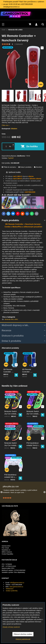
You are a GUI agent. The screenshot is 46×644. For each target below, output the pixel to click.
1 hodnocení (19, 44)
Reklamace (10, 589)
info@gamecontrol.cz (17, 583)
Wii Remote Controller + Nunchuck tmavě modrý (28, 370)
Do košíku (32, 146)
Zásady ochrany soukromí (11, 627)
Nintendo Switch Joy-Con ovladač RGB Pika (12, 410)
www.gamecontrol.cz (16, 587)
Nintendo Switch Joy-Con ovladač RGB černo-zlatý (12, 442)
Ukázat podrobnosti (23, 639)
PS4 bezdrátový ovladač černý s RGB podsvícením (34, 442)
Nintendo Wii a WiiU (11, 319)
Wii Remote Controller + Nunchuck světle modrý (9, 370)
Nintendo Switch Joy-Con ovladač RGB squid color (34, 410)
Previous (2, 492)
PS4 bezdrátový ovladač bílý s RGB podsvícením (12, 473)
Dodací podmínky (12, 591)
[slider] (6, 44)
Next (44, 492)
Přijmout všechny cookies (23, 634)
